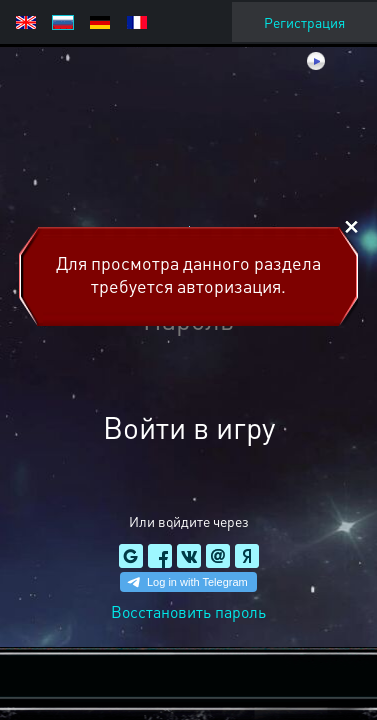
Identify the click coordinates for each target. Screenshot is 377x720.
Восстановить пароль (188, 611)
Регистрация (304, 22)
